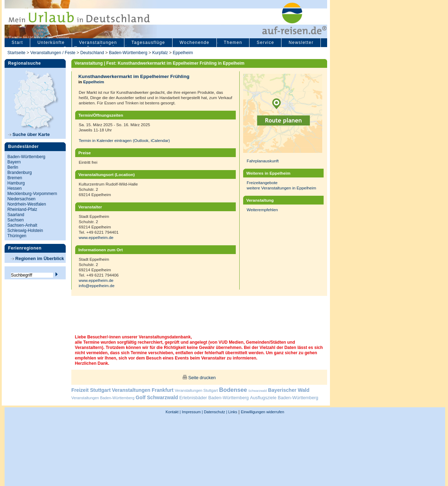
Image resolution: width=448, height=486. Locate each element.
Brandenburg (20, 173)
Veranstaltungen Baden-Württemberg (103, 398)
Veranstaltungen (98, 43)
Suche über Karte (29, 134)
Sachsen (16, 220)
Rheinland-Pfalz (22, 209)
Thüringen (17, 236)
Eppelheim (183, 53)
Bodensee (233, 390)
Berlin (13, 167)
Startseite (16, 53)
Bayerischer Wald (289, 390)
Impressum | (193, 412)
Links (232, 412)
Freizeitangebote (262, 183)
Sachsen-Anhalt (22, 225)
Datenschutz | (215, 412)
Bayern (14, 162)
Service (265, 43)
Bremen (15, 178)
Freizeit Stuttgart (91, 390)
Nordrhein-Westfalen (27, 204)
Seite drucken (202, 378)
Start (17, 43)
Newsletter (301, 43)
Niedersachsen (21, 199)
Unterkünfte (51, 43)
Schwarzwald (258, 391)
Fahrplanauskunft (263, 161)
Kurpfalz (160, 53)
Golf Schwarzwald (157, 397)
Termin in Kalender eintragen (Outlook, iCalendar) (124, 140)
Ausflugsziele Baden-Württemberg (284, 398)
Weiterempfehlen (262, 210)
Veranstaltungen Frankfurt (142, 390)
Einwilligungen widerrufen (262, 412)
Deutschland (92, 53)
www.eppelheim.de (96, 237)
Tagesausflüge (148, 43)
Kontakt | (173, 412)
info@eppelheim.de (97, 286)
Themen (233, 43)
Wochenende (194, 43)
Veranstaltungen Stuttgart (196, 390)
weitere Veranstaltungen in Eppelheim (281, 188)
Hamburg (16, 183)
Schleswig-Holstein (25, 231)
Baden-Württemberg (128, 53)
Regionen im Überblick (37, 258)
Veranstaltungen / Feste (53, 53)
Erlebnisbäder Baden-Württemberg (214, 398)
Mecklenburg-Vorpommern (32, 194)
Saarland (16, 215)
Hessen (15, 188)
